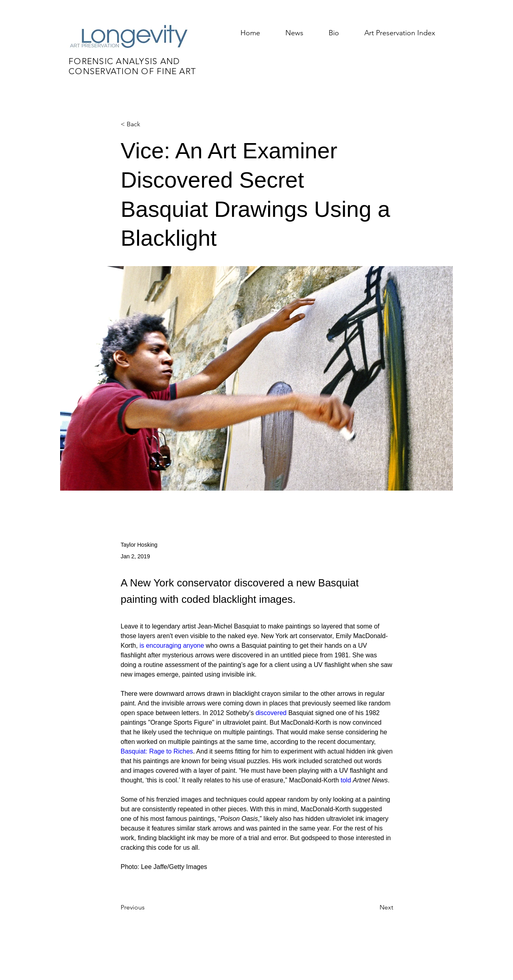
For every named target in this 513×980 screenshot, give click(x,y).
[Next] (373, 907)
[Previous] (147, 907)
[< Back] (147, 124)
